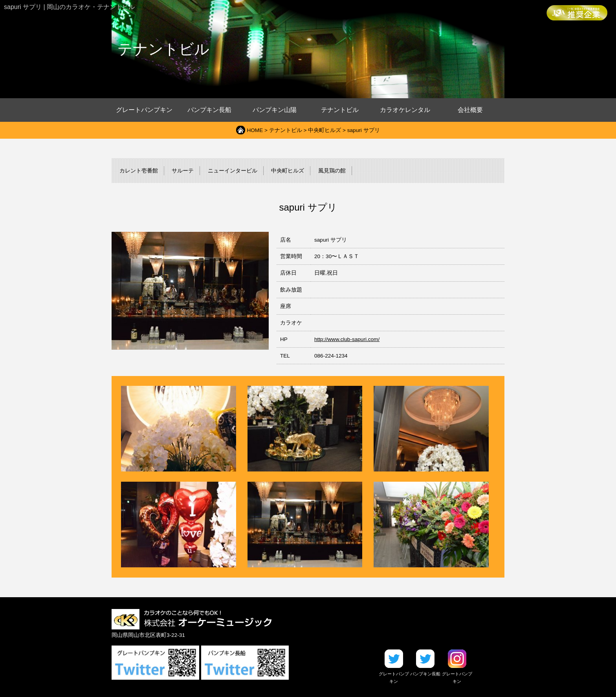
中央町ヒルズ (324, 130)
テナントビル (340, 110)
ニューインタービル (233, 171)
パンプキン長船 (209, 110)
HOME (255, 130)
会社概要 (470, 110)
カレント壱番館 (139, 171)
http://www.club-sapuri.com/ (347, 339)
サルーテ (183, 171)
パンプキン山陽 (275, 110)
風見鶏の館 (332, 171)
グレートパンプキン (144, 110)
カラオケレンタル (405, 110)
